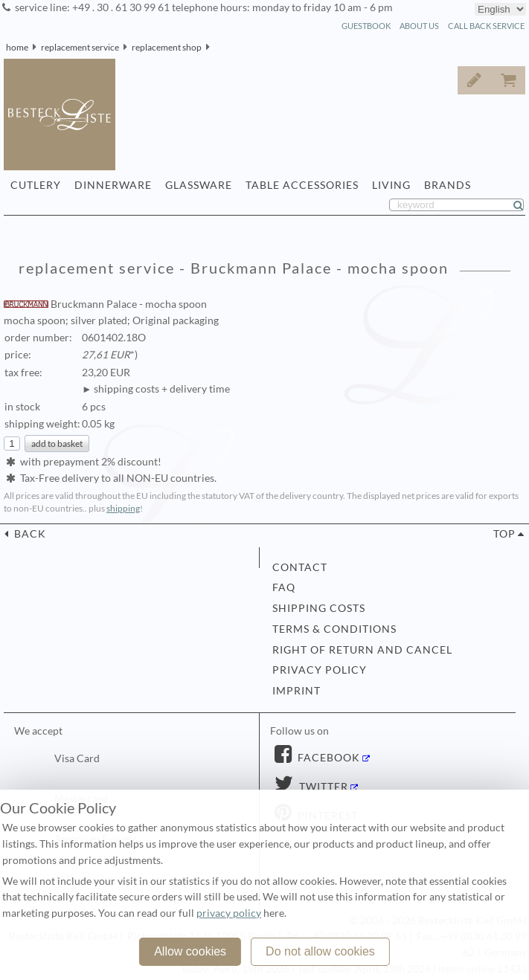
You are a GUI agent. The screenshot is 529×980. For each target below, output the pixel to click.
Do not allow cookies (320, 951)
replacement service (80, 47)
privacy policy (320, 670)
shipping (123, 508)
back (29, 534)
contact (300, 567)
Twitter (322, 787)
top (504, 534)
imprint (296, 691)
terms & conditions (334, 629)
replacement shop (167, 47)
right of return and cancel (362, 650)
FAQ (284, 587)
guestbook (366, 26)
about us (419, 26)
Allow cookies (190, 951)
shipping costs (319, 608)
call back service (486, 26)
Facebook (327, 758)
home (17, 47)
